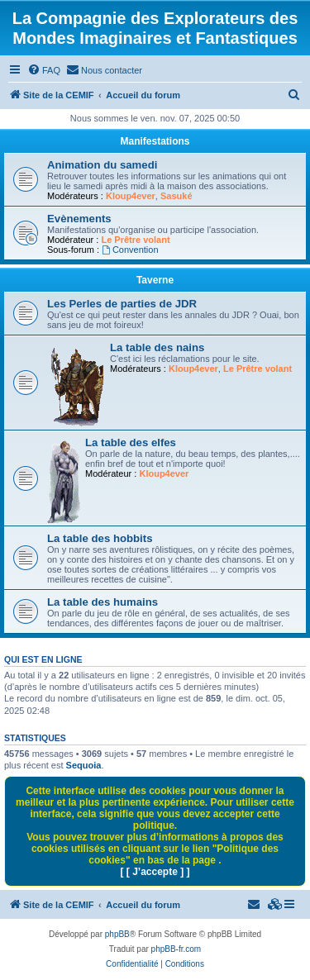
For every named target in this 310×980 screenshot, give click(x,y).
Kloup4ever (131, 196)
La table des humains (103, 602)
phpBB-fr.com (176, 949)
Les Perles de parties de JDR (122, 304)
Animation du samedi (102, 165)
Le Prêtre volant (135, 240)
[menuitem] (44, 70)
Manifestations (155, 141)
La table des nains (157, 347)
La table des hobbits (100, 538)
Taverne (155, 280)
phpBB (117, 934)
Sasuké (176, 196)
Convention (130, 250)
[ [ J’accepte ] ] (155, 872)
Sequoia (84, 765)
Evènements (79, 219)
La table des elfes (131, 442)
